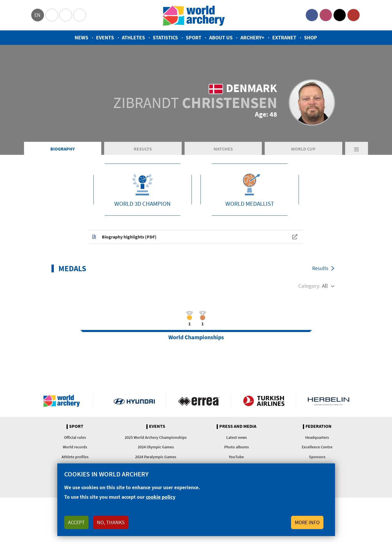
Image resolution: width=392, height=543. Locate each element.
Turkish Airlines (264, 401)
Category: (309, 286)
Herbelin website (328, 401)
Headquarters (317, 437)
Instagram (326, 15)
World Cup (303, 149)
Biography (62, 149)
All (325, 286)
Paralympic (66, 15)
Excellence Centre (317, 447)
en (37, 15)
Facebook (312, 15)
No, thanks (111, 522)
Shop (311, 37)
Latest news (237, 437)
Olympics (52, 15)
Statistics (165, 37)
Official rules (75, 437)
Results (143, 149)
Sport (194, 37)
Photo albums (237, 447)
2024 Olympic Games (156, 447)
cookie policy (161, 497)
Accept (76, 522)
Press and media (238, 426)
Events (105, 37)
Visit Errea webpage (199, 401)
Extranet (284, 37)
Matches (223, 149)
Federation (319, 426)
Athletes (133, 37)
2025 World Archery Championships (156, 437)
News (81, 37)
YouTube (354, 15)
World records (75, 447)
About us (221, 37)
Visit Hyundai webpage (134, 401)
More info (307, 522)
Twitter (340, 15)
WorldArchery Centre (80, 15)
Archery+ (252, 37)
